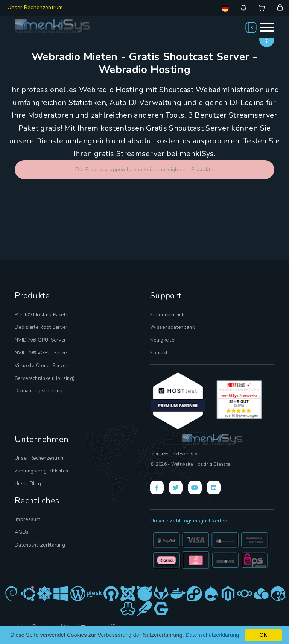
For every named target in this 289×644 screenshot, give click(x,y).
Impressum (28, 519)
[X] (176, 487)
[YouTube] (195, 487)
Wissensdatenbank (172, 327)
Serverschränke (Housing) (45, 378)
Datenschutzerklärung (40, 544)
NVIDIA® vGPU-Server (42, 352)
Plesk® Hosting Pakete (41, 315)
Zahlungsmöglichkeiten (41, 471)
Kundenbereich (167, 315)
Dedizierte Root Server (41, 327)
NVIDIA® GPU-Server (40, 340)
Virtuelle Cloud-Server (41, 365)
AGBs (21, 532)
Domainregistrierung (39, 390)
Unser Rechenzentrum (35, 7)
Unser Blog (28, 483)
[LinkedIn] (214, 487)
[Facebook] (157, 487)
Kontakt (159, 352)
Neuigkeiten (164, 340)
